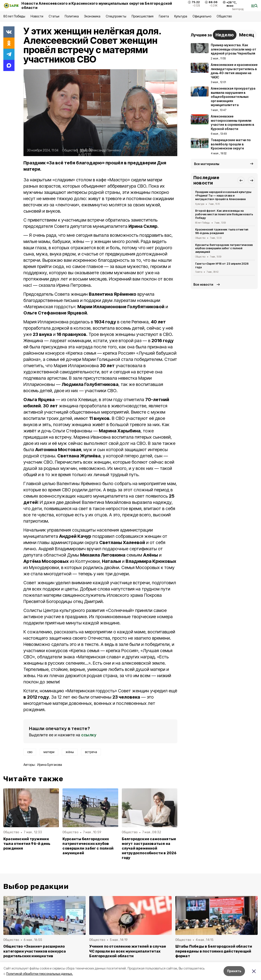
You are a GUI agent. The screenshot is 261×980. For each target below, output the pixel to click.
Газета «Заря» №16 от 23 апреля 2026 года (222, 265)
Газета (164, 16)
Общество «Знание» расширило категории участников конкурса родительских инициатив (35, 951)
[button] (241, 180)
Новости (37, 16)
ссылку (89, 735)
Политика (72, 16)
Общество (224, 16)
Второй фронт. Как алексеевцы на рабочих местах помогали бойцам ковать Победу (224, 214)
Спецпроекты (116, 16)
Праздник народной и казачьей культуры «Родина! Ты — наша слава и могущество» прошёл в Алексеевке (223, 196)
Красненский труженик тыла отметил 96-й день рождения (27, 844)
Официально (202, 16)
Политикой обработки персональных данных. (40, 974)
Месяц (247, 35)
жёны (70, 752)
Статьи (54, 16)
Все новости (203, 284)
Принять (234, 971)
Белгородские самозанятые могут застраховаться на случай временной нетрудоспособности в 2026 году (149, 848)
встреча (91, 752)
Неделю (225, 35)
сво (30, 752)
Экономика (92, 16)
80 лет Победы (14, 16)
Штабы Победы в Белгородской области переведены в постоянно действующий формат (214, 951)
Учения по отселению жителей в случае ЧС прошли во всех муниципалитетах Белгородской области (128, 951)
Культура (181, 16)
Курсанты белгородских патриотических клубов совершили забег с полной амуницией (88, 846)
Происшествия (143, 16)
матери (49, 752)
